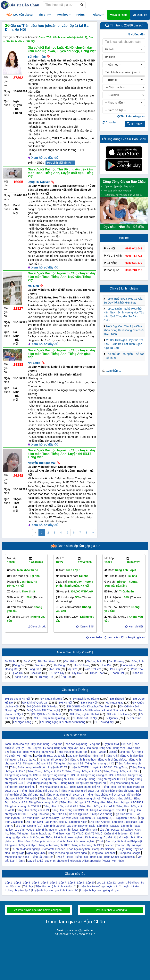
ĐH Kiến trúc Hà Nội (119, 714)
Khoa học (127, 830)
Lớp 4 (35, 883)
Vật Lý (20, 748)
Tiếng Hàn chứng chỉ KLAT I (61, 806)
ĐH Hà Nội (65, 703)
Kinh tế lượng (93, 837)
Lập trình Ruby (50, 818)
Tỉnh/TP (45, 15)
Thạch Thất (97, 673)
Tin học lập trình (78, 814)
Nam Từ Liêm (93, 669)
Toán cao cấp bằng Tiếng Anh (82, 744)
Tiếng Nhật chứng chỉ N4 (53, 787)
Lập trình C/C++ (124, 814)
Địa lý (120, 849)
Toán (8, 744)
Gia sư (99, 15)
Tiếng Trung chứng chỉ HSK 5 (23, 775)
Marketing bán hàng (17, 857)
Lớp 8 (71, 883)
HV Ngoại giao (115, 703)
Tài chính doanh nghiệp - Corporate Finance (38, 849)
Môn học (64, 15)
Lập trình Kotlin (78, 822)
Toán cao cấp (21, 744)
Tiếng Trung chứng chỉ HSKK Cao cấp (63, 779)
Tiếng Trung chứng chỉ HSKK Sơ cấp (103, 775)
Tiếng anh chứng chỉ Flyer (21, 845)
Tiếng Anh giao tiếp (131, 756)
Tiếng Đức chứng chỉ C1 (44, 802)
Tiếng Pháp (109, 787)
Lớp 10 (90, 883)
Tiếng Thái (81, 857)
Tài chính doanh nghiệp (81, 841)
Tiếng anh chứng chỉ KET (54, 845)
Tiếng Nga (18, 853)
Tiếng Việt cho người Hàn (72, 752)
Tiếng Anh (111, 756)
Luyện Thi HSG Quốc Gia (50, 756)
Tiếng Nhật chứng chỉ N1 (91, 783)
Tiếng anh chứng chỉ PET (87, 845)
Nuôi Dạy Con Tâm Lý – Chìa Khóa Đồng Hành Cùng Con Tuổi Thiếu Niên (124, 330)
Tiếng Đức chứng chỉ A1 (54, 798)
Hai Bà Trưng (82, 665)
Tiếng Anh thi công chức (53, 760)
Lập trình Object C (56, 822)
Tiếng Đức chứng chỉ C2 (75, 802)
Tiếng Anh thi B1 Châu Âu (21, 760)
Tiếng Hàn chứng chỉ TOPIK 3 (70, 810)
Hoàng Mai (12, 669)
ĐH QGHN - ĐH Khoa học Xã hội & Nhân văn (97, 710)
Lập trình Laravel (54, 826)
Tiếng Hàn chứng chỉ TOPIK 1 (125, 802)
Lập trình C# (87, 818)
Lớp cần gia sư (19, 15)
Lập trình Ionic (89, 830)
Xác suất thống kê (33, 837)
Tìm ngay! (135, 124)
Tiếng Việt (119, 748)
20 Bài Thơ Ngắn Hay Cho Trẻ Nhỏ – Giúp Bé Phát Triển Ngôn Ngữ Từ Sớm (123, 344)
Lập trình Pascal (109, 830)
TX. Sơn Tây (57, 673)
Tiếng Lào (96, 857)
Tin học (121, 845)
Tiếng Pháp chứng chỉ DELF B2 (24, 795)
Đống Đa (19, 665)
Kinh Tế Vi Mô (94, 833)
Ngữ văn (73, 748)
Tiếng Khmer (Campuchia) (120, 857)
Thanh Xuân (21, 677)
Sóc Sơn (36, 673)
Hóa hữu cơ (25, 841)
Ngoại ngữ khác (36, 853)
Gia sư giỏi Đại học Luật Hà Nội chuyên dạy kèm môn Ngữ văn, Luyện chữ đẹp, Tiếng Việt (62, 49)
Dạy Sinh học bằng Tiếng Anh (85, 756)
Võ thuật (10, 756)
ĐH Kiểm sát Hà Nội (85, 718)
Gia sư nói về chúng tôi (112, 910)
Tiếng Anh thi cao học (83, 760)
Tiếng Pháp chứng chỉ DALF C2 (106, 795)
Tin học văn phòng (101, 814)
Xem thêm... (113, 371)
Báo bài (16, 752)
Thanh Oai (117, 673)
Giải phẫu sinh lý (45, 841)
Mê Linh (55, 669)
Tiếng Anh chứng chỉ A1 (112, 760)
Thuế (100, 841)
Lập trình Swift (34, 822)
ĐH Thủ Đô (117, 699)
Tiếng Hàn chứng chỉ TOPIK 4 (108, 810)
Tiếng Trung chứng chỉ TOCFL (107, 779)
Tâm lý (21, 861)
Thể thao (58, 833)
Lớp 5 (45, 883)
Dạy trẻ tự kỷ (35, 861)
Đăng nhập (118, 15)
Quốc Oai (17, 673)
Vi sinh (61, 841)
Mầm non (16, 886)
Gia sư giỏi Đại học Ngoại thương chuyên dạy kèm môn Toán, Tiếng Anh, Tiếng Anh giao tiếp (62, 354)
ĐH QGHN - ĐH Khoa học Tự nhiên (89, 706)
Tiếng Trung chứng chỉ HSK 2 (46, 771)
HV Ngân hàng (22, 722)
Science (109, 845)
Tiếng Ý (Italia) (64, 857)
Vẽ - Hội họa (25, 756)
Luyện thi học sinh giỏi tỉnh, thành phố (55, 890)
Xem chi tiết (37, 626)
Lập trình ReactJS (108, 826)
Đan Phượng (116, 661)
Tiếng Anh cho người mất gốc (28, 767)
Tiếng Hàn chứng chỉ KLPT (33, 810)
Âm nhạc (137, 752)
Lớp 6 (54, 883)
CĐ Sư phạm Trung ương (49, 718)
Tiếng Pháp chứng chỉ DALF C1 (65, 795)
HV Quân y (111, 718)
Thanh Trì (137, 673)
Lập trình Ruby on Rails (81, 826)
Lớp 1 (8, 883)
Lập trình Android (100, 822)
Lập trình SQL (105, 818)
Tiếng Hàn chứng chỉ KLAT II (97, 806)
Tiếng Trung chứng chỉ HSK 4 (122, 771)
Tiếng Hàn (98, 802)
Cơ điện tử (110, 837)
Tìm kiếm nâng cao (131, 116)
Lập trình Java (69, 818)
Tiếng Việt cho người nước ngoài (67, 853)
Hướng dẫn (137, 34)
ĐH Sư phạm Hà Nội (17, 699)
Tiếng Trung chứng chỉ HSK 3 (83, 771)
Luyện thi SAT (111, 744)
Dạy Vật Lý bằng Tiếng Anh (49, 748)
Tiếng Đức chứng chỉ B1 (117, 798)
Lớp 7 (62, 883)
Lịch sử (113, 752)
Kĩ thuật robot (127, 837)
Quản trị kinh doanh (116, 833)
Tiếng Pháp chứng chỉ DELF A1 (39, 791)
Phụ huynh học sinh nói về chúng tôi (38, 910)
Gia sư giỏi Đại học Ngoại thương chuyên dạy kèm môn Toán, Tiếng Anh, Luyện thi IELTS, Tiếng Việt (62, 454)
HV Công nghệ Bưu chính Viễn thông (63, 722)
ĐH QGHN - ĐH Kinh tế (46, 714)
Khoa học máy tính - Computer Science (91, 849)
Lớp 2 (17, 883)
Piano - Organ (98, 752)
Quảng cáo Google (129, 853)
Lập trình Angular (47, 830)
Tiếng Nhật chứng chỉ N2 (123, 783)
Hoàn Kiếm (128, 665)
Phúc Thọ (137, 669)
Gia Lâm (40, 665)
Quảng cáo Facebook (102, 853)
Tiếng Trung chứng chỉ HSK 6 (61, 775)
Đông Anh (138, 661)
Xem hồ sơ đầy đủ (45, 158)
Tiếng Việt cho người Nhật (39, 752)
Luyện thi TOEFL (80, 767)
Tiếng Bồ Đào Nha (42, 857)
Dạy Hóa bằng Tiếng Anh (95, 748)
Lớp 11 (101, 883)
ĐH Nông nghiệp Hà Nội (85, 714)
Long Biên (35, 669)
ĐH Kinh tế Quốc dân (35, 703)
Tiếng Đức (31, 798)
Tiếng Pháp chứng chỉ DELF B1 (120, 791)
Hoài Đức (107, 665)
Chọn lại (109, 122)
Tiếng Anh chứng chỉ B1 (37, 763)
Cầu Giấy (70, 661)
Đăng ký (140, 15)
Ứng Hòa (66, 677)
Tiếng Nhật (67, 783)
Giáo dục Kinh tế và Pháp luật (124, 841)
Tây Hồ (76, 673)
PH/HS (82, 15)
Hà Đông (59, 665)
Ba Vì (27, 661)
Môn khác (118, 861)
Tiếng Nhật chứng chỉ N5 (85, 787)
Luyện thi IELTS (58, 767)
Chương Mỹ (94, 661)
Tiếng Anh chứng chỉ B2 (69, 763)
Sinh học (125, 752)
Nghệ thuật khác (41, 833)
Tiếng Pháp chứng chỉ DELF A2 (80, 791)
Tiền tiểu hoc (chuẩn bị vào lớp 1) (56, 886)
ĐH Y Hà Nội (89, 703)
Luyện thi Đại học (128, 883)
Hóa (28, 748)
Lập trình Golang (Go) (29, 826)
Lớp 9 (80, 883)
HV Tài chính (133, 718)
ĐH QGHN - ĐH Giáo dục (42, 706)
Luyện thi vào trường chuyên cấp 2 (100, 886)
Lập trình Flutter (68, 830)
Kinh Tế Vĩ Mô (75, 833)
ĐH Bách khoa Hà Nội (86, 699)
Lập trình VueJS (24, 830)
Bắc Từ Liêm (46, 661)
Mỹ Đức (72, 669)
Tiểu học (29, 886)
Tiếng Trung (121, 767)
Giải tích (126, 744)
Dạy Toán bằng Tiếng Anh (47, 744)
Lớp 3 (26, 883)
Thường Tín (46, 677)
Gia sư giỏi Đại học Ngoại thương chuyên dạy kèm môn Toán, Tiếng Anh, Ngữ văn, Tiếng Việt (62, 277)
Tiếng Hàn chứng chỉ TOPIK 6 (48, 814)
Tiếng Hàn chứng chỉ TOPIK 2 (23, 806)
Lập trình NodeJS (127, 818)
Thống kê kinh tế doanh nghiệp (65, 837)
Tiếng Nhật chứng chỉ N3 (20, 787)
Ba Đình (10, 661)
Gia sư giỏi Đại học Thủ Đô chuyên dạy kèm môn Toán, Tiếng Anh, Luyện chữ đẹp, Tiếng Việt (61, 173)
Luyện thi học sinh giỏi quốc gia (99, 890)
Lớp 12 (111, 883)
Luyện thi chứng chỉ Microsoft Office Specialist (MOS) (77, 861)
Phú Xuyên (117, 669)
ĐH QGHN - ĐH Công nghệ (43, 710)
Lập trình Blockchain (125, 822)
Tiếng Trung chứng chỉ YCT (42, 783)
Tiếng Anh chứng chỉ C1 (100, 763)
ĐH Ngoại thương (51, 699)
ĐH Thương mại (104, 722)
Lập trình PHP (30, 818)
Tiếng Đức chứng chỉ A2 (85, 798)
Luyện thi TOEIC (102, 767)
